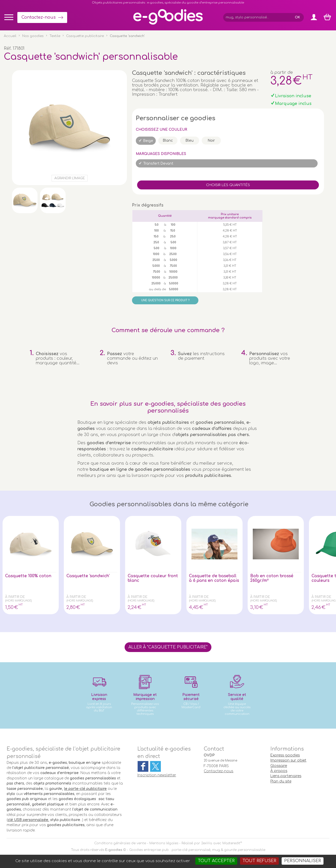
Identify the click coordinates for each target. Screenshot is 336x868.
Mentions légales (164, 843)
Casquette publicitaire (85, 36)
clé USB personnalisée (28, 820)
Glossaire (279, 766)
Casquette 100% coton (29, 576)
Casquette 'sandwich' (88, 576)
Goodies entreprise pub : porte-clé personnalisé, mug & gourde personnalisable (197, 850)
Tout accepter (216, 861)
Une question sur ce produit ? (165, 300)
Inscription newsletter (157, 775)
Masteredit (231, 843)
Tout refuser (259, 861)
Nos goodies (33, 36)
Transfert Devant (158, 164)
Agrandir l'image (70, 178)
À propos (279, 771)
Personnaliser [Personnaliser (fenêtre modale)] (303, 861)
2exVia (207, 843)
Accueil (10, 36)
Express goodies (285, 755)
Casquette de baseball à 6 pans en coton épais (213, 581)
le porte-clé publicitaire (85, 789)
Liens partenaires (286, 776)
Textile (55, 36)
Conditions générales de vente (120, 843)
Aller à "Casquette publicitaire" (168, 647)
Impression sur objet (288, 760)
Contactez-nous (39, 17)
